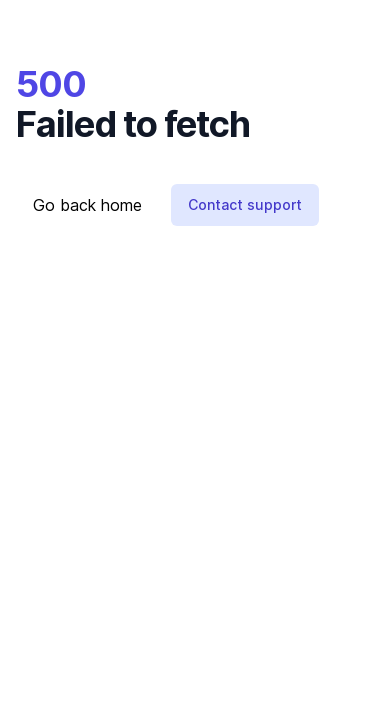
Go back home (87, 205)
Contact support (245, 204)
